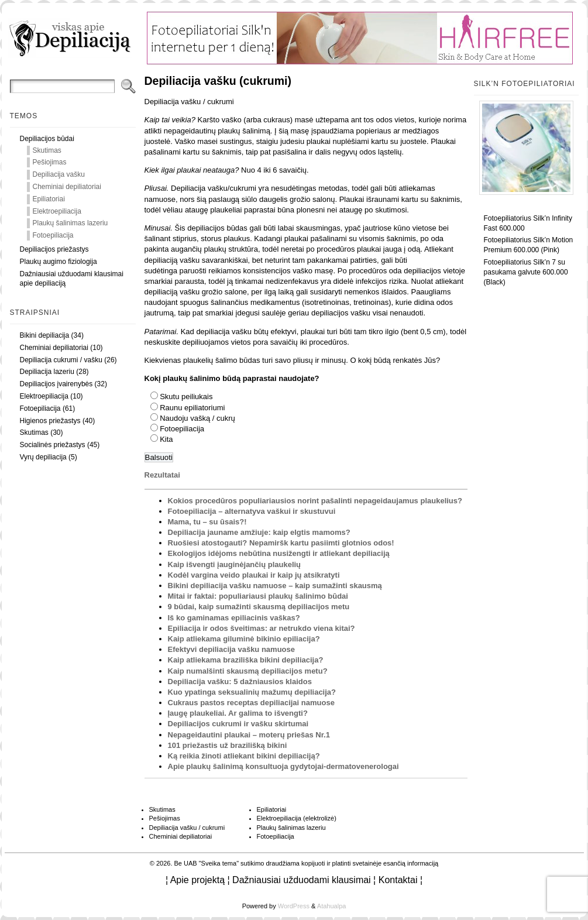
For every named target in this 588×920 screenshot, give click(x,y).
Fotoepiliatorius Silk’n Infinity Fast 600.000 (528, 223)
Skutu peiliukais (186, 397)
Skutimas (47, 150)
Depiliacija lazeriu (47, 372)
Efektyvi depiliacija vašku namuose (232, 649)
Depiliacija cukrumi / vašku (61, 360)
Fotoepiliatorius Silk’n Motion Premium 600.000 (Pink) (529, 245)
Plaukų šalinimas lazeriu (71, 223)
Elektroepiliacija (57, 211)
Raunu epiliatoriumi (192, 408)
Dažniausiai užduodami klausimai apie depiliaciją (72, 279)
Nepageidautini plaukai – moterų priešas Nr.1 (249, 735)
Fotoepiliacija (53, 235)
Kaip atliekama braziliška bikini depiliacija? (246, 660)
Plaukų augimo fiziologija (59, 262)
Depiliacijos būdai (47, 139)
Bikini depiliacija (45, 335)
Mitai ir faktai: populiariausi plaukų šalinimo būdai (258, 596)
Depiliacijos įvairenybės (56, 384)
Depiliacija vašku (59, 174)
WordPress (294, 906)
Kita (166, 439)
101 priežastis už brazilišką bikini (228, 745)
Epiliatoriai (49, 199)
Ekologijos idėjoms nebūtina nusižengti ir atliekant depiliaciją (279, 553)
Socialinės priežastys (53, 445)
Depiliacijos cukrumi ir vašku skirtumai (238, 724)
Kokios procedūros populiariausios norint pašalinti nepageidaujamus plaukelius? (315, 501)
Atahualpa (332, 906)
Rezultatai (162, 475)
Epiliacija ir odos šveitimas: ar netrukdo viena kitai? (262, 628)
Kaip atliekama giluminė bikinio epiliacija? (244, 639)
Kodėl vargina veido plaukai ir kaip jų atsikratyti (254, 575)
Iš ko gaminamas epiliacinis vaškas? (234, 618)
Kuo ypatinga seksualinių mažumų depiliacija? (252, 692)
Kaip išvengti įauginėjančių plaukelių (235, 564)
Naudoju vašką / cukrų (197, 418)
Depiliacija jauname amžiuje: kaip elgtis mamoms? (259, 532)
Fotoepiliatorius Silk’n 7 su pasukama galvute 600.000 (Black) (526, 272)
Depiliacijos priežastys (54, 249)
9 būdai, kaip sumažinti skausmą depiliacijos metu (259, 607)
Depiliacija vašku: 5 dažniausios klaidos (240, 682)
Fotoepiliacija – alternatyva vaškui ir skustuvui (252, 511)
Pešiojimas (50, 162)
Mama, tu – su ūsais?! (207, 522)
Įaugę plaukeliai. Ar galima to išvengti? (238, 713)
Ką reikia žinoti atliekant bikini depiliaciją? (244, 756)
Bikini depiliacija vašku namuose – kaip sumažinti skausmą (275, 586)
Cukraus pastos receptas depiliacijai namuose (251, 703)
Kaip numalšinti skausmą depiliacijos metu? (248, 671)
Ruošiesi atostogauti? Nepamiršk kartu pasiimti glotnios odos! (281, 543)
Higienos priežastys (50, 421)
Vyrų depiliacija (43, 457)
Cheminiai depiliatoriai (67, 187)
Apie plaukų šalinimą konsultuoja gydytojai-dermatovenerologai (283, 766)
